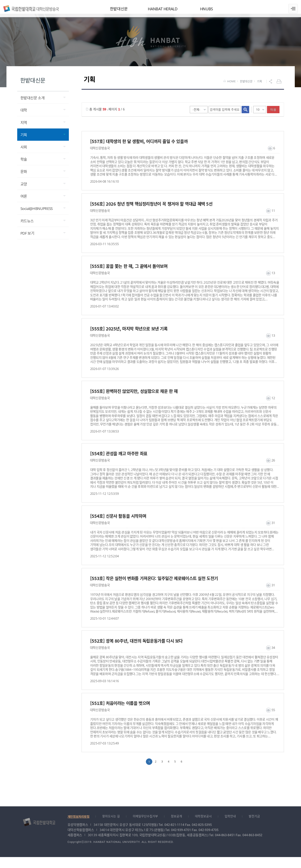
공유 (271, 85)
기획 (259, 85)
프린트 (279, 85)
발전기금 (254, 827)
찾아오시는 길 (111, 827)
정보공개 (176, 827)
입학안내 (230, 827)
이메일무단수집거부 (145, 827)
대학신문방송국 (34, 8)
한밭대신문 (246, 85)
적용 (273, 113)
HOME (229, 85)
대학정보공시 (203, 827)
